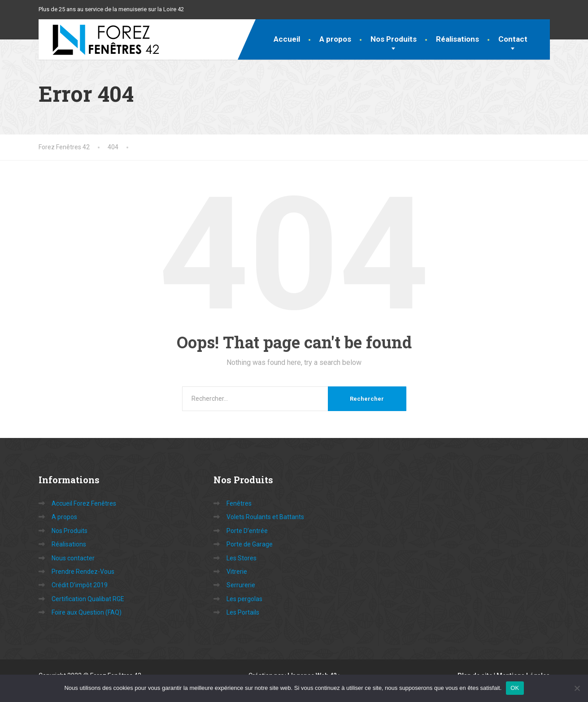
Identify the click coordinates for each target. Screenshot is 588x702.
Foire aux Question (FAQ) (87, 612)
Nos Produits (394, 39)
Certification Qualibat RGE (88, 599)
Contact (513, 39)
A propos (335, 39)
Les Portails (243, 612)
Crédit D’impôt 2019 (80, 585)
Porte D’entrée (247, 531)
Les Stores (242, 558)
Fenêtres (239, 503)
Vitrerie (237, 572)
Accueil (287, 39)
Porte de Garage (250, 544)
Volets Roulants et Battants (265, 517)
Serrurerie (241, 585)
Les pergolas (244, 599)
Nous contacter (73, 558)
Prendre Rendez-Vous (83, 572)
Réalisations (457, 39)
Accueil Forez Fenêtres (84, 503)
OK (515, 688)
